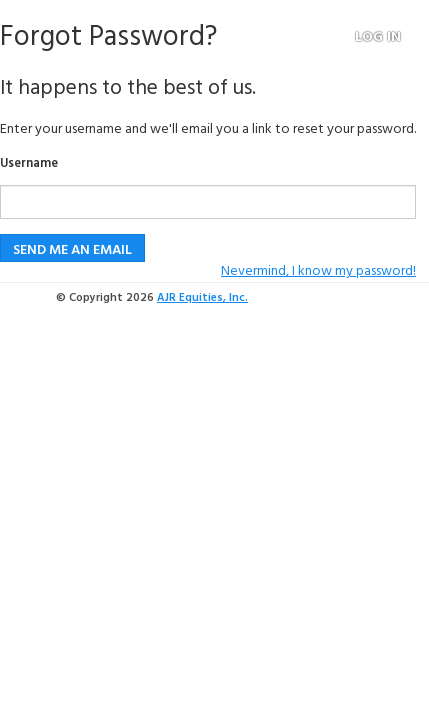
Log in (378, 38)
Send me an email (72, 250)
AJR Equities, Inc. (202, 298)
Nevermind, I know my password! (318, 271)
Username (29, 164)
